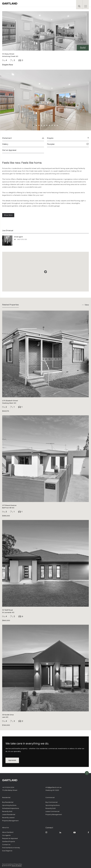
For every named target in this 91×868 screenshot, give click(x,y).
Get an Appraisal (9, 150)
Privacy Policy (18, 864)
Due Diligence (7, 851)
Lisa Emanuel (8, 231)
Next (73, 100)
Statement (23, 138)
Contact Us (6, 845)
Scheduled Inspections (11, 808)
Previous (18, 100)
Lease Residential (9, 814)
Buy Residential (8, 802)
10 (57, 125)
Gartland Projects (9, 841)
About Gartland (8, 832)
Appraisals (12, 760)
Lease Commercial (52, 811)
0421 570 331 (22, 239)
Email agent (19, 237)
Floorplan (68, 144)
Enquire (68, 138)
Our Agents (6, 835)
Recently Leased (8, 818)
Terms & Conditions (8, 864)
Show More (8, 215)
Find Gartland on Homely (11, 848)
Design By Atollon (17, 866)
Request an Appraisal (10, 838)
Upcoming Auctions (9, 805)
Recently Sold (7, 811)
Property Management (10, 821)
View (87, 305)
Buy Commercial (51, 802)
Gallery (5, 144)
